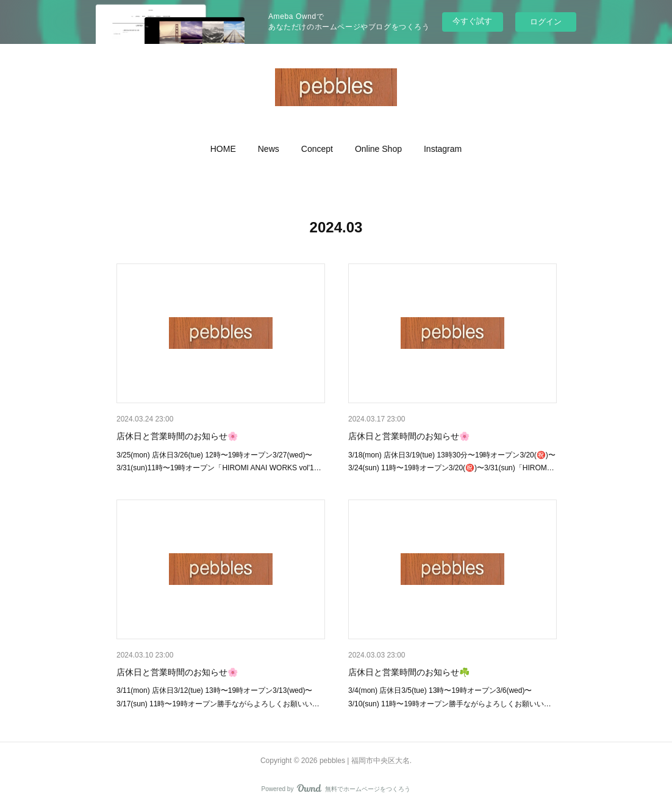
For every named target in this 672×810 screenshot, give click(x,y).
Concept (317, 149)
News (269, 149)
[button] (223, 149)
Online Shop (378, 149)
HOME (223, 149)
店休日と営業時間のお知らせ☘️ (409, 672)
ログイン (546, 22)
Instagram (443, 149)
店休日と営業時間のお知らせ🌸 (177, 436)
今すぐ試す (472, 21)
